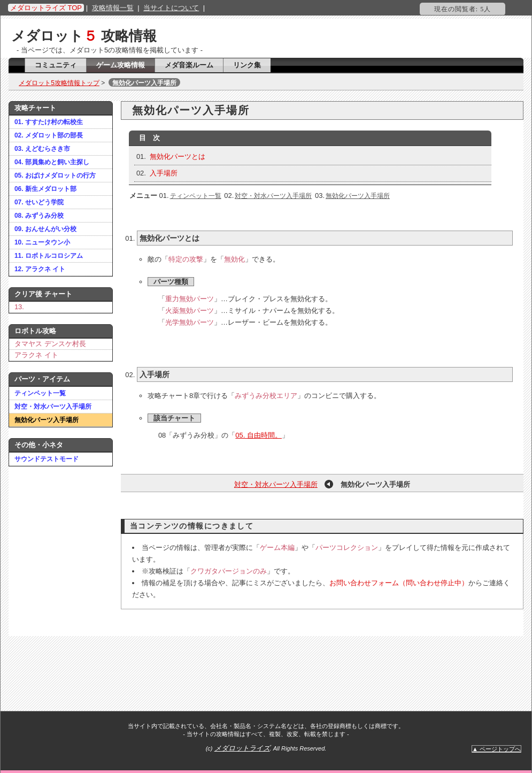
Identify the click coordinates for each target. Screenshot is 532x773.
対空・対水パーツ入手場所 (53, 407)
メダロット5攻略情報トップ (59, 83)
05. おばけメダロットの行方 (55, 175)
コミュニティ (56, 65)
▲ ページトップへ (496, 749)
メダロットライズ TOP (46, 8)
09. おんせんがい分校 (45, 229)
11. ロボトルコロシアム (49, 256)
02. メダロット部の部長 (49, 135)
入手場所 (164, 173)
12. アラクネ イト (40, 269)
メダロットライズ (242, 748)
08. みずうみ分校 (39, 216)
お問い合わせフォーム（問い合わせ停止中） (399, 583)
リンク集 (247, 65)
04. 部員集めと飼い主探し (52, 162)
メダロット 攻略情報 (84, 36)
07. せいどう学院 (39, 202)
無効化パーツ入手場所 (47, 420)
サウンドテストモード (47, 459)
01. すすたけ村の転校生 (49, 122)
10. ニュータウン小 (42, 242)
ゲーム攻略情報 (121, 65)
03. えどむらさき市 (42, 149)
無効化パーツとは (178, 156)
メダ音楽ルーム (189, 65)
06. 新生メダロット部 (45, 189)
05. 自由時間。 (259, 435)
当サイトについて (171, 8)
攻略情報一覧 (113, 8)
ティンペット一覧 (40, 393)
